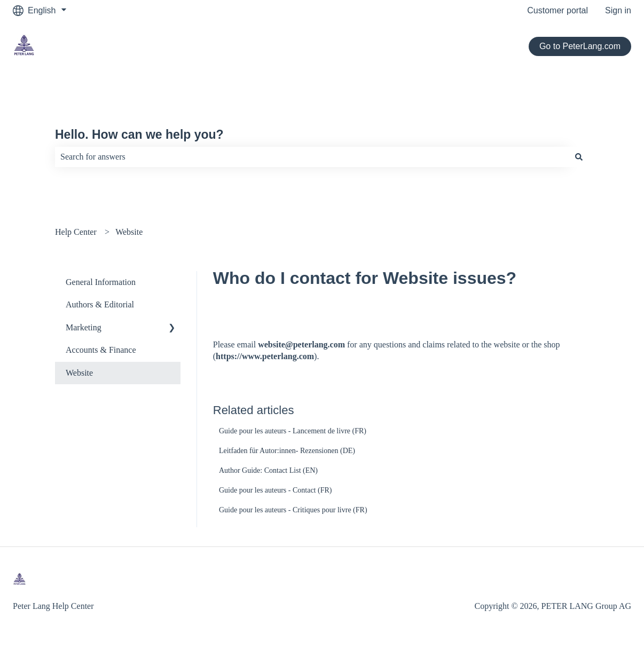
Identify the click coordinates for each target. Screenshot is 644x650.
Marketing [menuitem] (84, 327)
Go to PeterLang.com (580, 46)
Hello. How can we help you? (139, 134)
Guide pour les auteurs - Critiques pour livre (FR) (293, 510)
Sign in (618, 10)
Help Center (76, 232)
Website (129, 232)
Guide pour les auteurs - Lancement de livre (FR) (293, 431)
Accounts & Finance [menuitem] (101, 350)
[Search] (579, 157)
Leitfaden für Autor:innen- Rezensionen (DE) (287, 451)
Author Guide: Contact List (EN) (268, 470)
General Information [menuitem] (101, 282)
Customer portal (557, 10)
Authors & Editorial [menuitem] (100, 304)
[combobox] (312, 157)
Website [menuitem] (79, 373)
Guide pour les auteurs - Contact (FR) (276, 490)
